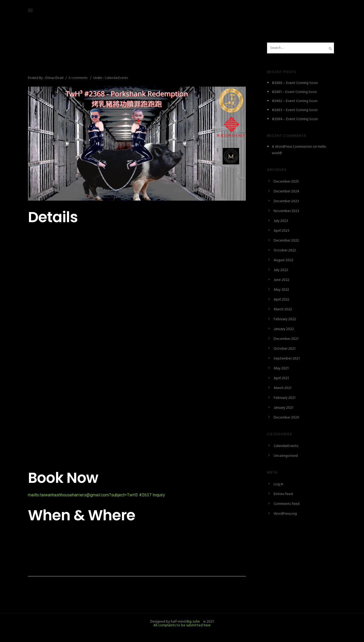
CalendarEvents (116, 78)
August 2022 (283, 260)
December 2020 (286, 418)
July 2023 (281, 221)
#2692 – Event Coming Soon (295, 101)
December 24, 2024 (43, 55)
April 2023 (282, 231)
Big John (193, 622)
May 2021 (281, 368)
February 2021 (285, 398)
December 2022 (286, 241)
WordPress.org (285, 514)
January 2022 (284, 329)
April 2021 (281, 378)
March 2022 (283, 309)
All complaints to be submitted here (182, 625)
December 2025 (286, 182)
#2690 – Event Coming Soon (295, 83)
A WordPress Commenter (292, 147)
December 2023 (286, 201)
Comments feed (287, 504)
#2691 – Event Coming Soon (294, 92)
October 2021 (285, 349)
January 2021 (283, 408)
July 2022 (281, 270)
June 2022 (282, 280)
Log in (278, 484)
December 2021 (286, 339)
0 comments (78, 78)
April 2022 (282, 300)
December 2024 (286, 191)
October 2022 (285, 250)
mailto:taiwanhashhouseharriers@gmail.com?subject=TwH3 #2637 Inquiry (96, 495)
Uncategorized (286, 456)
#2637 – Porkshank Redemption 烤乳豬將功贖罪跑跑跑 (128, 66)
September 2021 (287, 359)
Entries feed (283, 494)
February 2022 (285, 319)
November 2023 (286, 211)
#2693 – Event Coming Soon (295, 110)
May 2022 (281, 290)
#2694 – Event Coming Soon (295, 119)
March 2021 (283, 388)
